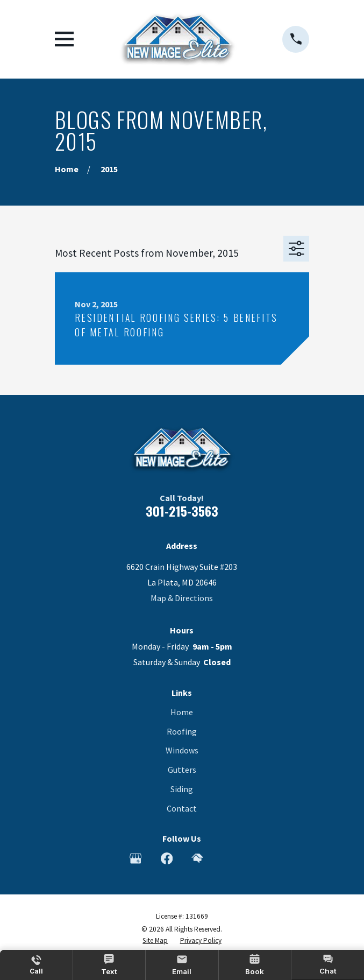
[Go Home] (67, 169)
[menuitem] (155, 941)
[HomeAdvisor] (197, 858)
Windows (182, 750)
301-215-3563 (182, 511)
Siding (182, 789)
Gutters (182, 770)
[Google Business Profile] (135, 858)
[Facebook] (167, 858)
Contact (182, 808)
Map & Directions (182, 598)
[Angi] (229, 858)
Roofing (182, 731)
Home (182, 712)
